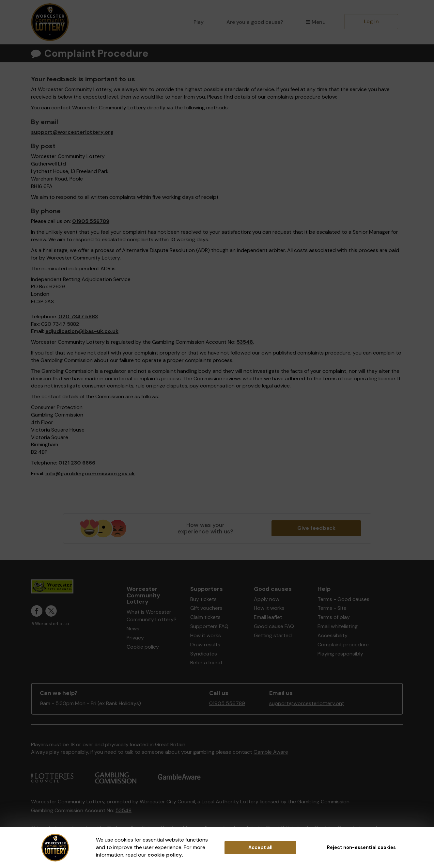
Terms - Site (332, 608)
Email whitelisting (338, 626)
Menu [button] (316, 22)
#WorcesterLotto (50, 624)
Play (199, 22)
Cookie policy (143, 647)
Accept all (260, 847)
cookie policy (165, 855)
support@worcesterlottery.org (72, 132)
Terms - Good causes (343, 599)
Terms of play (334, 617)
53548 (245, 342)
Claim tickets (205, 617)
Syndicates (204, 654)
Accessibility (333, 635)
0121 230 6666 (77, 463)
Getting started (273, 635)
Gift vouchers (206, 608)
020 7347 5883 (78, 316)
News (133, 629)
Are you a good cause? (255, 22)
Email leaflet (268, 617)
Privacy (135, 638)
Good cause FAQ (274, 626)
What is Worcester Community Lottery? (152, 616)
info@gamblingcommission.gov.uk (90, 473)
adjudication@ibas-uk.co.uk (82, 331)
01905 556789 (91, 221)
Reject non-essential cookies (361, 847)
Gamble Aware (271, 752)
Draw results (205, 645)
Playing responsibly (340, 654)
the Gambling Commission (319, 802)
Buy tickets (203, 599)
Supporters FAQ (209, 626)
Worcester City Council (167, 802)
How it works (206, 635)
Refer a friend (206, 663)
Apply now (267, 599)
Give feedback (316, 528)
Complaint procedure (343, 645)
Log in (371, 21)
